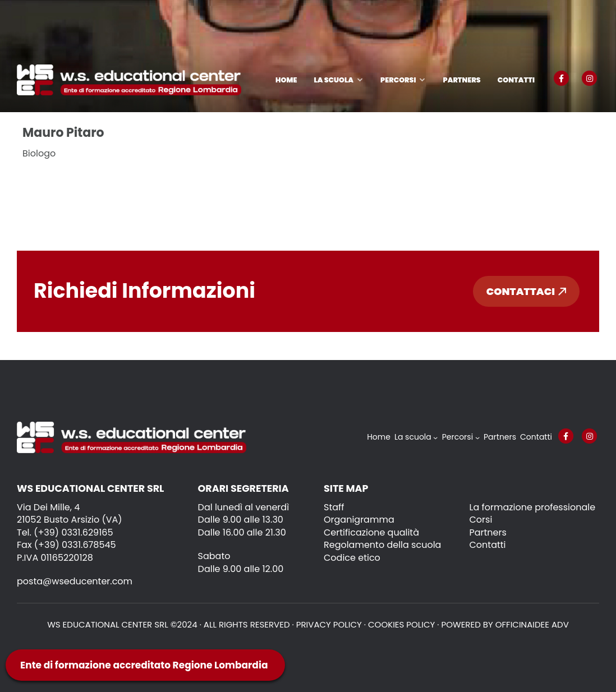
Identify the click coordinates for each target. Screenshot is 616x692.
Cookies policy (401, 624)
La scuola (334, 80)
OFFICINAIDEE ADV (532, 624)
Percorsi (398, 80)
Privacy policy (329, 624)
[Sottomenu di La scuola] (435, 437)
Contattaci (526, 291)
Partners (461, 80)
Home (286, 80)
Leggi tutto (57, 182)
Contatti (516, 80)
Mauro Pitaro (63, 133)
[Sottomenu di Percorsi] (477, 437)
